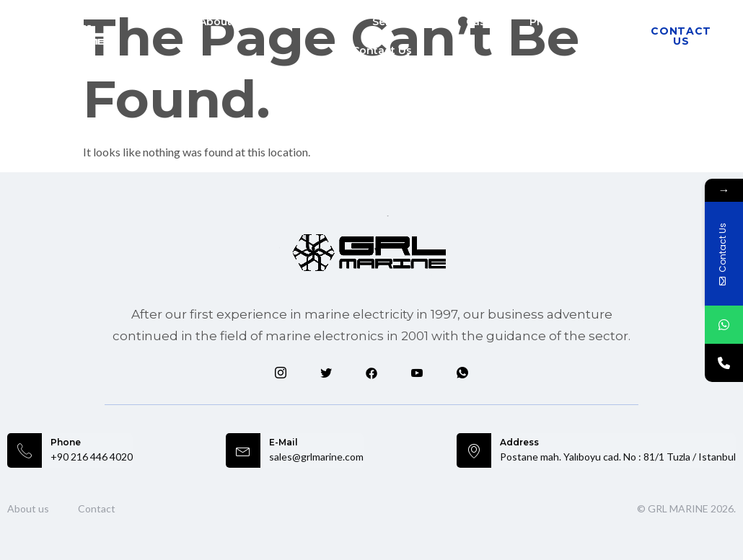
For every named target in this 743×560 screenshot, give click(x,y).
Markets (310, 22)
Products (563, 22)
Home (151, 22)
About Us (224, 22)
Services (403, 22)
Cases (482, 22)
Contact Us (382, 50)
